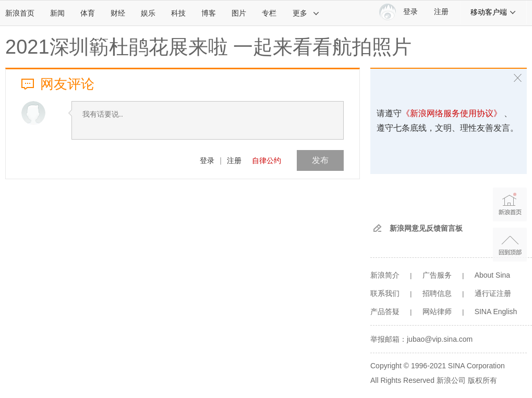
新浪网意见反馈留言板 (426, 228)
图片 (239, 13)
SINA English (496, 312)
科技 (178, 13)
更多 (306, 13)
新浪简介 (385, 275)
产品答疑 (385, 312)
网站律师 (437, 312)
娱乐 (148, 13)
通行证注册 (493, 293)
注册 (441, 12)
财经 (118, 13)
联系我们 (385, 293)
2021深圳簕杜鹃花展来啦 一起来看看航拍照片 (208, 47)
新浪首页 (20, 13)
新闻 (57, 13)
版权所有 (482, 380)
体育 (88, 13)
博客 (209, 13)
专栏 (269, 13)
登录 (207, 160)
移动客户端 (493, 12)
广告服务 (437, 275)
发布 (320, 160)
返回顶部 (510, 245)
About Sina (493, 275)
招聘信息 (437, 293)
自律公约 (267, 160)
